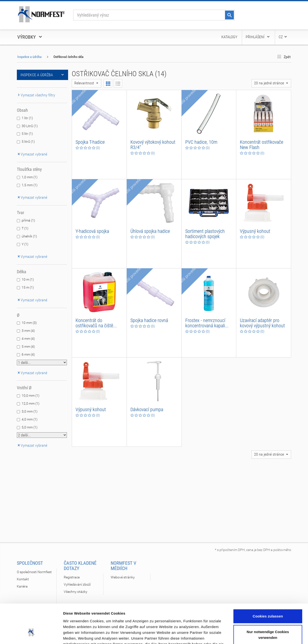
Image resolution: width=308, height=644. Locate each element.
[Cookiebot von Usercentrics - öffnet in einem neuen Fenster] (31, 635)
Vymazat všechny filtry (36, 95)
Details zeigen (75, 635)
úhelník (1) (29, 236)
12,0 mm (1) (31, 403)
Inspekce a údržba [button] (42, 75)
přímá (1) (28, 220)
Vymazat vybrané (32, 154)
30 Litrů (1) (30, 126)
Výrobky (30, 37)
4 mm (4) (28, 339)
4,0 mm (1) (30, 419)
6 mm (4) (28, 354)
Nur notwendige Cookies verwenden (268, 600)
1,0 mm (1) (30, 177)
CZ (283, 37)
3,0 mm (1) (30, 411)
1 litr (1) (27, 118)
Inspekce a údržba (29, 57)
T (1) (25, 228)
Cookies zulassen (268, 582)
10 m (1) (28, 279)
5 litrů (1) (28, 142)
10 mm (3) (29, 323)
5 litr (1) (27, 134)
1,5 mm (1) (30, 185)
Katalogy (229, 37)
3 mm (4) (28, 331)
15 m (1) (28, 287)
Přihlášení (258, 37)
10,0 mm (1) (31, 396)
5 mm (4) (28, 347)
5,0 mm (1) (30, 427)
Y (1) (25, 244)
